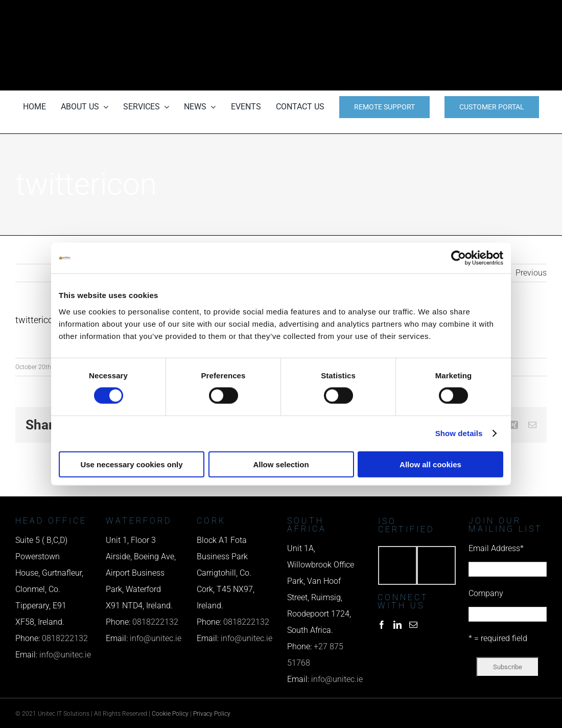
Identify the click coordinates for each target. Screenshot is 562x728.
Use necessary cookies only (131, 464)
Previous (531, 273)
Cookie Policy (170, 714)
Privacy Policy (212, 714)
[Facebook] (382, 625)
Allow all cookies (430, 464)
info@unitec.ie (65, 655)
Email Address (496, 548)
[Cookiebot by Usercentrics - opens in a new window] (459, 258)
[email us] (465, 45)
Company (486, 593)
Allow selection (281, 464)
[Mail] (413, 625)
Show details (459, 433)
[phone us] (465, 14)
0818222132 (65, 638)
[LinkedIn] (397, 625)
